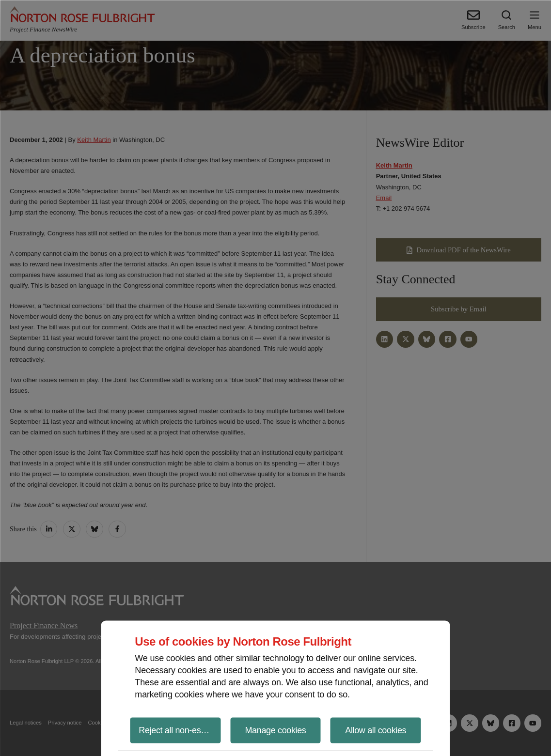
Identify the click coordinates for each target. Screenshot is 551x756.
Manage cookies (275, 730)
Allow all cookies (376, 730)
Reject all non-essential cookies (180, 730)
